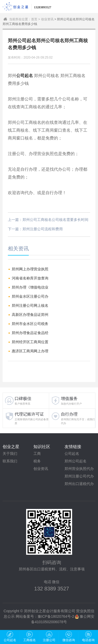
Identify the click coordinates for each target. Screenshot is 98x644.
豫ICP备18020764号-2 (56, 616)
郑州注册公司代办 (79, 476)
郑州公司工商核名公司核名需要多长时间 (55, 220)
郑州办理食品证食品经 (30, 333)
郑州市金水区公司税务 (30, 324)
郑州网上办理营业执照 (30, 269)
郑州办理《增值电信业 (30, 287)
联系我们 (10, 461)
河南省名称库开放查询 (30, 278)
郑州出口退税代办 (79, 484)
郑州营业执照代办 (79, 469)
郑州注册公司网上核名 (30, 305)
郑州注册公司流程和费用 (43, 229)
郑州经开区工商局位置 (30, 342)
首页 (34, 19)
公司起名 (72, 454)
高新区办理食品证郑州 (30, 315)
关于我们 (10, 454)
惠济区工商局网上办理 (30, 351)
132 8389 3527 (52, 589)
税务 (37, 461)
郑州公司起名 (76, 461)
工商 (37, 454)
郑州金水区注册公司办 (30, 296)
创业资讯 (47, 19)
